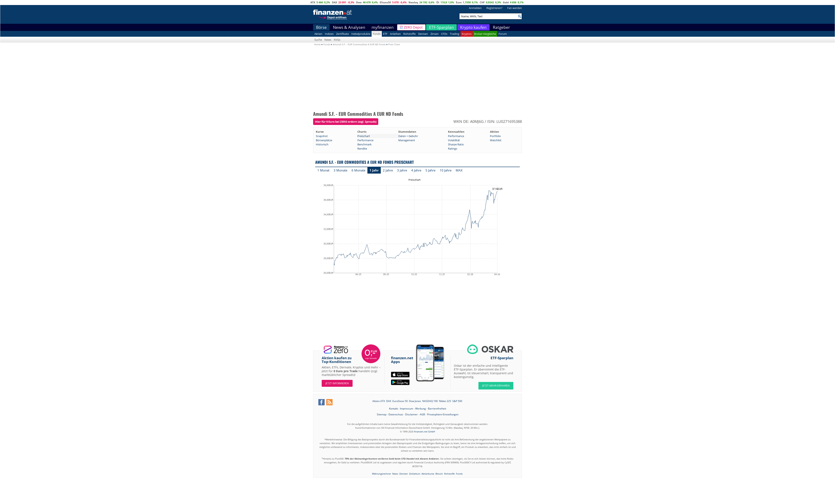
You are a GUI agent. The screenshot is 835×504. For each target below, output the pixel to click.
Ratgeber (501, 27)
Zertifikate (342, 34)
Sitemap (382, 414)
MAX (459, 170)
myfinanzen (383, 27)
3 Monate (340, 170)
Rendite (362, 149)
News (328, 40)
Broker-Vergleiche (485, 34)
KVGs (337, 40)
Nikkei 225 (445, 401)
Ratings (453, 149)
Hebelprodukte (361, 34)
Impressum (407, 409)
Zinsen (435, 34)
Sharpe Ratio (456, 144)
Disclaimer (411, 414)
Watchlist (496, 140)
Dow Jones (415, 401)
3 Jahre (402, 170)
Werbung (421, 409)
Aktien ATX (379, 401)
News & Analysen (349, 27)
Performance (456, 136)
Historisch (322, 144)
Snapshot (322, 136)
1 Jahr (374, 170)
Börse (321, 27)
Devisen (423, 34)
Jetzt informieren (337, 383)
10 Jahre (446, 170)
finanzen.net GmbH (424, 432)
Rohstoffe (409, 34)
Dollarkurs (415, 474)
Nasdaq (413, 2)
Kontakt (393, 409)
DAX (335, 2)
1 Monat (323, 170)
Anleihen (395, 34)
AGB (422, 414)
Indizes (329, 34)
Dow (359, 2)
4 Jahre (416, 170)
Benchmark (364, 144)
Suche (318, 40)
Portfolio (495, 136)
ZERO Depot (413, 27)
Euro (459, 2)
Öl (438, 2)
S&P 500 (457, 401)
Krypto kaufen (473, 27)
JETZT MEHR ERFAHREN (496, 386)
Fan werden (515, 8)
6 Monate (358, 170)
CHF (482, 2)
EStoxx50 (385, 2)
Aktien (318, 34)
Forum (503, 34)
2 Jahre (388, 170)
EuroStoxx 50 (400, 401)
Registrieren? (494, 8)
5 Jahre (430, 170)
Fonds (377, 34)
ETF (385, 34)
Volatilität (454, 140)
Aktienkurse (428, 474)
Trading (455, 34)
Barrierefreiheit (437, 409)
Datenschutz (396, 414)
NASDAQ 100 (430, 401)
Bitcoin (439, 474)
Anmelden (475, 8)
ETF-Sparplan (441, 27)
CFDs (444, 34)
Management (407, 140)
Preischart (364, 136)
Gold (506, 2)
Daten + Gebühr (408, 136)
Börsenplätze (324, 140)
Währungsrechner (381, 474)
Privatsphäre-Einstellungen (443, 414)
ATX (313, 2)
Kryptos (467, 34)
